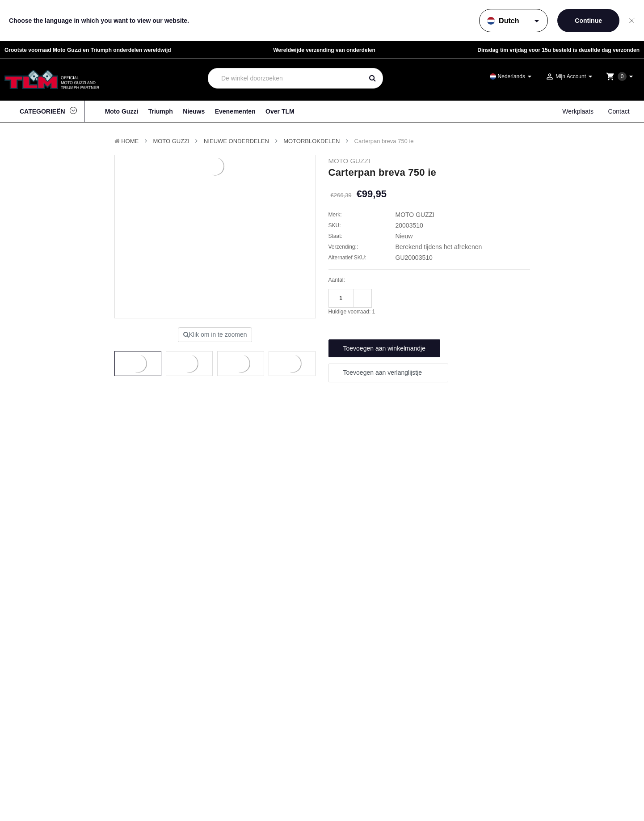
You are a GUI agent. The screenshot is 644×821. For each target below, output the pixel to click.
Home (130, 141)
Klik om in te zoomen (215, 334)
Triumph (161, 111)
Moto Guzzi (122, 111)
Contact (619, 111)
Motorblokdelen (311, 141)
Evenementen (235, 111)
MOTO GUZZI (171, 141)
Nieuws (194, 111)
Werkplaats (578, 111)
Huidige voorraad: (352, 312)
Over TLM (280, 111)
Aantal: (337, 280)
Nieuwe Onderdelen (236, 141)
